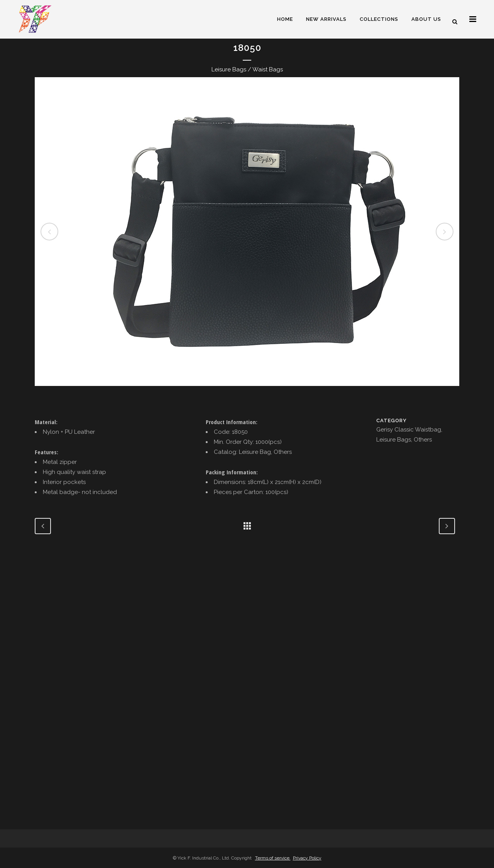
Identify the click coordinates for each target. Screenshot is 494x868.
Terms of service (273, 858)
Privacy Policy (307, 858)
